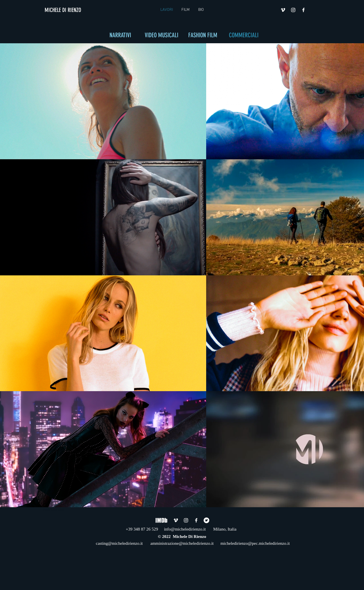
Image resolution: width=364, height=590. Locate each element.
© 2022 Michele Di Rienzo (182, 537)
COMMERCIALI (244, 35)
